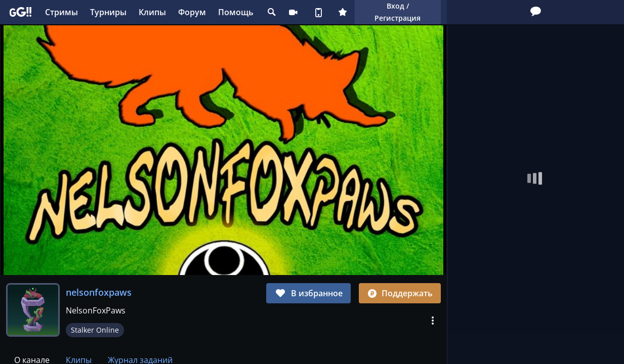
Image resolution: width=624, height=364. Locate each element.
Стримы (61, 12)
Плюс (343, 12)
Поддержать (400, 293)
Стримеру (293, 12)
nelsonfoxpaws (99, 292)
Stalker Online (95, 330)
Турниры (108, 12)
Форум (192, 12)
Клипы (152, 12)
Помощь (236, 12)
